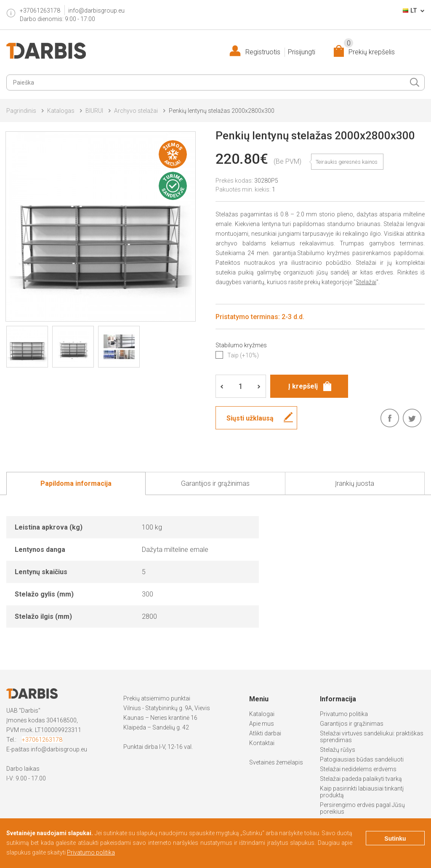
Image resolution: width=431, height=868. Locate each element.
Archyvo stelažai (136, 111)
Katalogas (61, 111)
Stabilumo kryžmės (241, 345)
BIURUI (94, 111)
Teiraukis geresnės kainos (347, 162)
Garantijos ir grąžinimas (352, 724)
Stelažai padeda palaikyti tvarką (361, 779)
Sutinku (395, 839)
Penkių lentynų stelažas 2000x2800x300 (222, 111)
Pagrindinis (21, 111)
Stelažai (366, 282)
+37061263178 (42, 740)
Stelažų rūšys (338, 750)
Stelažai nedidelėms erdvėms (358, 769)
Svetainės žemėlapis (276, 762)
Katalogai (262, 714)
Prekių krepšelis (369, 50)
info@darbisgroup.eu (96, 11)
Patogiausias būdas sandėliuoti (362, 759)
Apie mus (262, 724)
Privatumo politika (344, 714)
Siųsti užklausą (250, 418)
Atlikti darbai (265, 733)
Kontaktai (262, 743)
